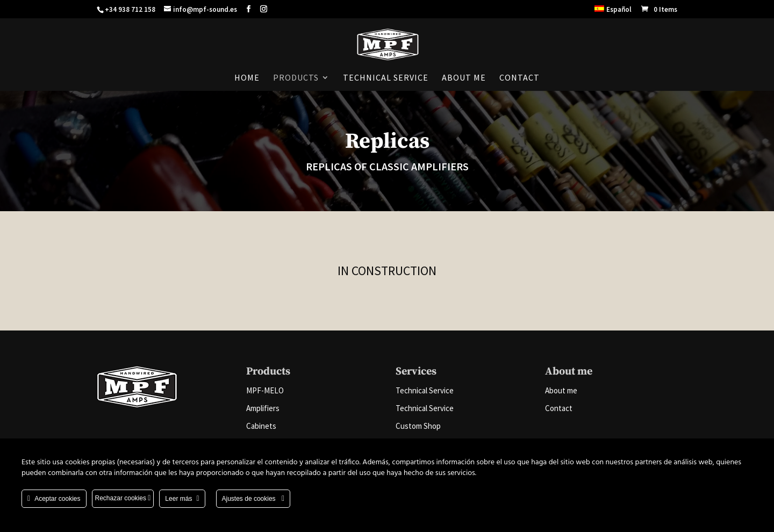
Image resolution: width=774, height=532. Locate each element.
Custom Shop (418, 426)
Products (296, 78)
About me (464, 78)
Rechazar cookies (123, 498)
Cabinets (261, 426)
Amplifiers (263, 408)
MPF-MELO (265, 390)
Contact (519, 78)
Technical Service (386, 78)
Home (247, 78)
